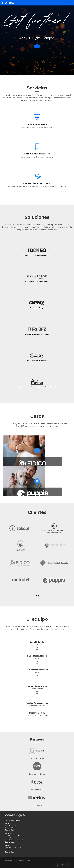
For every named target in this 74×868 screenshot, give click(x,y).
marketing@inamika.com (14, 820)
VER (37, 596)
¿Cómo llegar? (10, 830)
